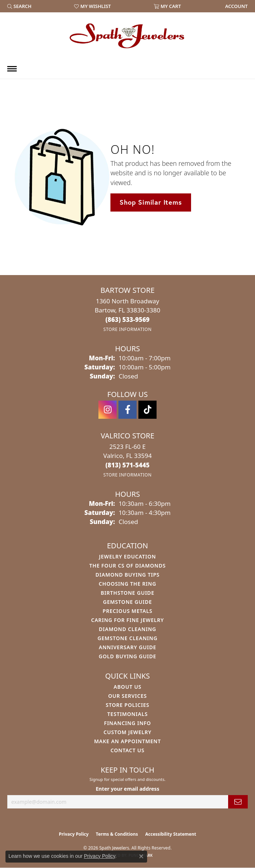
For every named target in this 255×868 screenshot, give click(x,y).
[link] (236, 6)
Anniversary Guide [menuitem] (127, 647)
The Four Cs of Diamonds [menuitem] (127, 566)
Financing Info (127, 723)
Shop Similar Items (151, 202)
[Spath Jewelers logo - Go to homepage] (127, 36)
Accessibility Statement (171, 834)
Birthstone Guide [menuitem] (127, 593)
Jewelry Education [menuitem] (128, 556)
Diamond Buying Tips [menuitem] (128, 575)
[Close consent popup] (141, 856)
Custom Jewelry (127, 732)
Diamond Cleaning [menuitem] (127, 629)
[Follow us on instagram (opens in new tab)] (108, 410)
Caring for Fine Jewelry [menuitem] (128, 620)
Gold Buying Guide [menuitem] (127, 656)
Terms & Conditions (117, 834)
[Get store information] (127, 329)
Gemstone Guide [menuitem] (127, 602)
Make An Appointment (127, 741)
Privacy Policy (74, 834)
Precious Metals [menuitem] (128, 611)
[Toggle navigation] (12, 69)
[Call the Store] (127, 320)
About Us (127, 687)
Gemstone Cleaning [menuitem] (128, 638)
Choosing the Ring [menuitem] (127, 584)
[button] (19, 6)
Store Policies (127, 705)
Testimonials (127, 714)
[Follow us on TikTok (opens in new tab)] (147, 410)
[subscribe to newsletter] (238, 802)
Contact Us (127, 750)
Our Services (128, 696)
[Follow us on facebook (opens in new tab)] (127, 410)
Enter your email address (127, 789)
